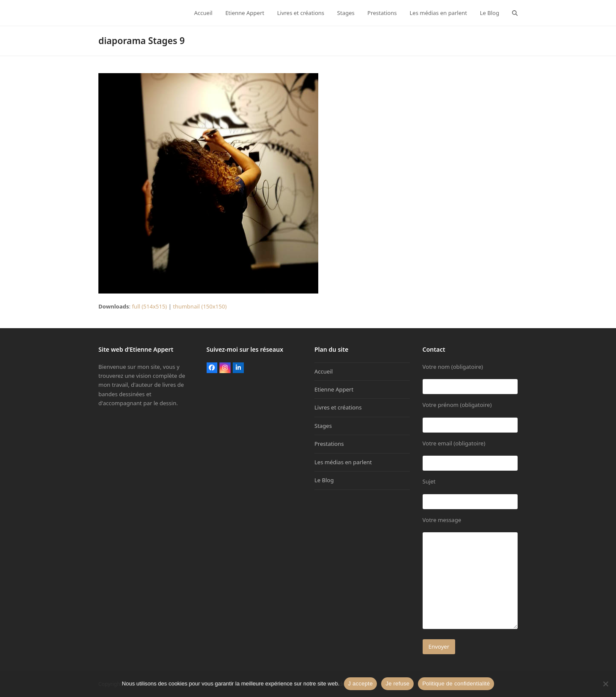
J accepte (361, 684)
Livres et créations (338, 407)
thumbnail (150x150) (200, 306)
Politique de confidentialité (456, 684)
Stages (323, 426)
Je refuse (397, 684)
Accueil (324, 371)
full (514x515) (149, 306)
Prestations (329, 444)
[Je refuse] (605, 684)
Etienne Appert (334, 389)
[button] (515, 13)
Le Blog (324, 480)
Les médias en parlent (343, 462)
